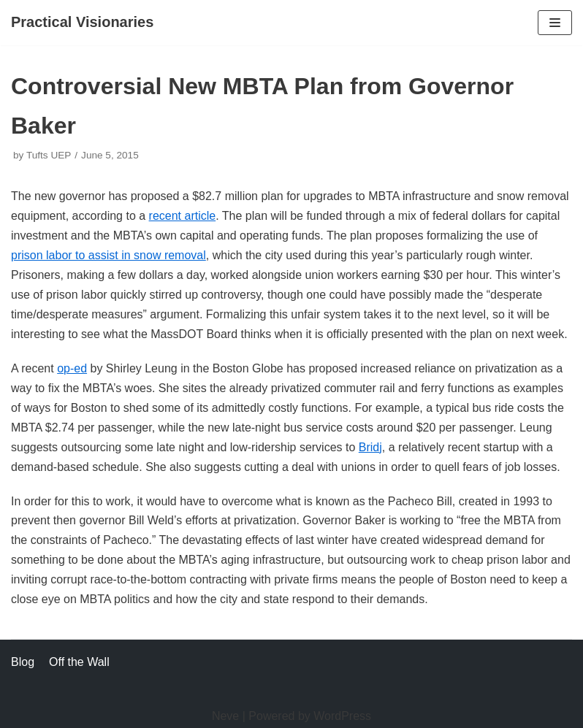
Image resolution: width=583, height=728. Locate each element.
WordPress (342, 716)
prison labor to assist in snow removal (108, 255)
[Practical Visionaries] (82, 23)
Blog (23, 662)
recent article (183, 216)
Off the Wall (79, 662)
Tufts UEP (49, 155)
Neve (225, 716)
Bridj (370, 447)
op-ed (72, 368)
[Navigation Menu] (555, 23)
